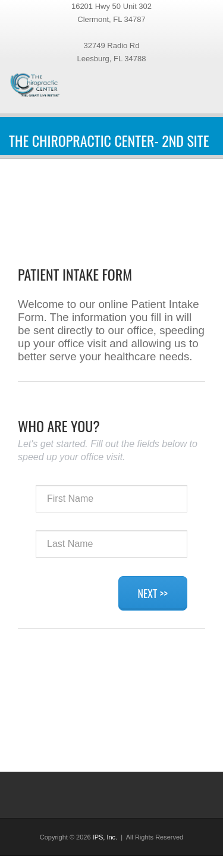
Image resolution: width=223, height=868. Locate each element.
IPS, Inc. (105, 837)
